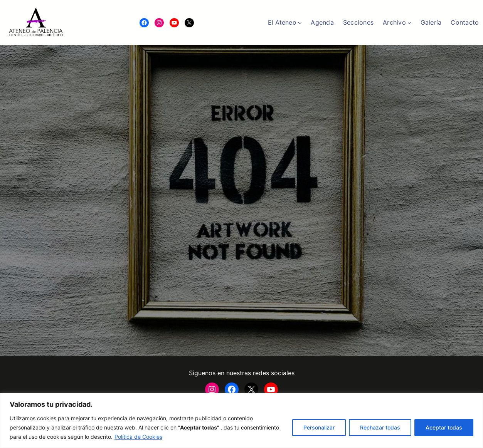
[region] (241, 420)
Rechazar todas (380, 427)
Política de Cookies (138, 437)
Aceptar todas (444, 427)
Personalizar (319, 427)
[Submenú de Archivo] (409, 23)
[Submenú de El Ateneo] (300, 23)
